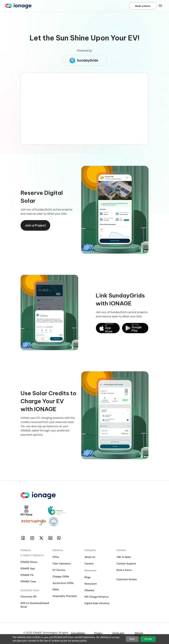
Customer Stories (127, 579)
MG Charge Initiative (97, 597)
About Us (90, 557)
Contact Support (126, 563)
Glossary (90, 590)
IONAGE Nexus (29, 562)
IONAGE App (28, 568)
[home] (18, 6)
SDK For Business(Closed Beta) (35, 605)
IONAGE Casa (28, 581)
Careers (89, 563)
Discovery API (28, 597)
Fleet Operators (62, 563)
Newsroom (91, 584)
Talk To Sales (124, 557)
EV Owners (59, 570)
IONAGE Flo (27, 575)
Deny (132, 639)
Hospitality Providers (65, 596)
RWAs (56, 589)
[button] (160, 6)
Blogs (88, 577)
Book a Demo (124, 570)
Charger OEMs (61, 576)
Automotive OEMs (63, 583)
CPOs (56, 557)
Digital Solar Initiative (97, 603)
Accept (148, 639)
